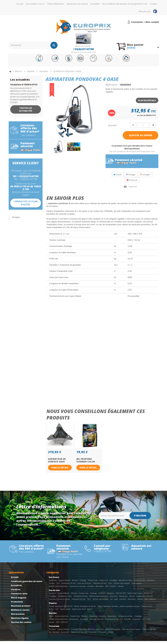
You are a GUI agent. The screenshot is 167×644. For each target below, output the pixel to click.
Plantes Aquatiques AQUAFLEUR (61, 609)
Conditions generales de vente (27, 584)
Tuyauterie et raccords (78, 589)
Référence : (112, 87)
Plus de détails (147, 103)
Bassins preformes (62, 619)
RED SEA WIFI (121, 596)
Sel (111, 602)
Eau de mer (46, 62)
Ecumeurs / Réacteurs (106, 596)
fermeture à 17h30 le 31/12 (24, 88)
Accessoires (137, 622)
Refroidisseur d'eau (125, 583)
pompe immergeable (113, 632)
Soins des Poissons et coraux (59, 602)
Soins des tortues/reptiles (131, 632)
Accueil (20, 4)
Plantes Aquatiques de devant (85, 609)
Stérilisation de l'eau (69, 586)
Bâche (51, 619)
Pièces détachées (56, 4)
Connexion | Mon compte (145, 22)
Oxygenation (112, 619)
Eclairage (83, 583)
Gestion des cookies (21, 625)
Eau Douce (27, 62)
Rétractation (18, 617)
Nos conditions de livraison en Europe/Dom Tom (125, 4)
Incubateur (93, 635)
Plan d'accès (145, 11)
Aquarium (52, 596)
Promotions (116, 62)
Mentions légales (20, 621)
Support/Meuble (64, 583)
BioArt (51, 612)
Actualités (95, 4)
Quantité (112, 128)
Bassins (79, 62)
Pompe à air (104, 583)
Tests (110, 586)
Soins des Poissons (84, 586)
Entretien (91, 589)
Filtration (75, 583)
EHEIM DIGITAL (140, 583)
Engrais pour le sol (79, 612)
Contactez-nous (19, 597)
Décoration (99, 589)
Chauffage (113, 583)
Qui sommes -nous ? (35, 4)
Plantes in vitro (147, 609)
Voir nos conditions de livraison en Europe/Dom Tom (132, 154)
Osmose (52, 586)
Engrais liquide (65, 612)
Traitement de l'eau (100, 586)
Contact (153, 4)
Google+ (145, 177)
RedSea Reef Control (135, 596)
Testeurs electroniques (122, 586)
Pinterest (132, 183)
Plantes (64, 62)
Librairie (121, 589)
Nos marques (138, 62)
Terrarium (96, 62)
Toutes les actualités (26, 112)
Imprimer (133, 189)
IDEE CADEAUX (111, 589)
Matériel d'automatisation (58, 589)
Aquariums (53, 583)
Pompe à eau (93, 583)
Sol (121, 622)
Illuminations (74, 622)
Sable (116, 602)
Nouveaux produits (21, 609)
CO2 (58, 586)
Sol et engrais (136, 586)
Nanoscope (123, 599)
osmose (132, 599)
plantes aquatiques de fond (130, 609)
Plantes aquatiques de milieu (108, 609)
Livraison (16, 592)
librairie (90, 612)
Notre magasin (19, 601)
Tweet (118, 177)
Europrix (16, 220)
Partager (131, 177)
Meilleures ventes (20, 613)
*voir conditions (28, 138)
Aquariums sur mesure (77, 4)
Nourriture (151, 583)
